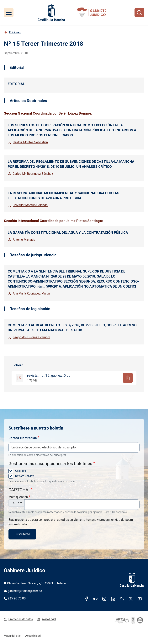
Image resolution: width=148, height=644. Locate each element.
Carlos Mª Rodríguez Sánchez (33, 174)
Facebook (87, 599)
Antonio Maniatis (24, 240)
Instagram (104, 599)
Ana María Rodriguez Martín (31, 293)
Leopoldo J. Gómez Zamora (31, 337)
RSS (122, 599)
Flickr (95, 599)
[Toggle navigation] (9, 13)
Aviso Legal (49, 619)
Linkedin (113, 599)
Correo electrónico (23, 438)
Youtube (140, 599)
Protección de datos (21, 619)
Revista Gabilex (24, 476)
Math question (18, 497)
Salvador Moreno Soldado (30, 205)
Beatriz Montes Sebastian (30, 142)
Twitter (131, 599)
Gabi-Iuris (21, 471)
